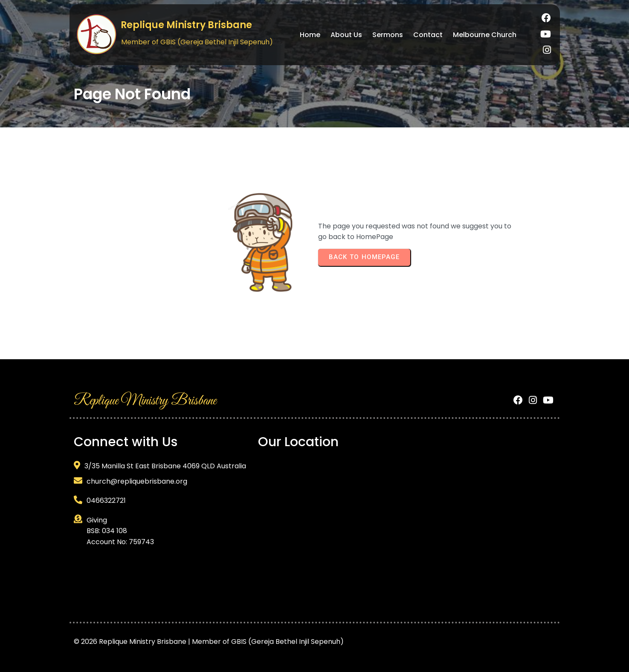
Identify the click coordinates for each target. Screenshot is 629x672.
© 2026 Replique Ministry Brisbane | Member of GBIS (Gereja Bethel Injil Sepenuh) (209, 636)
